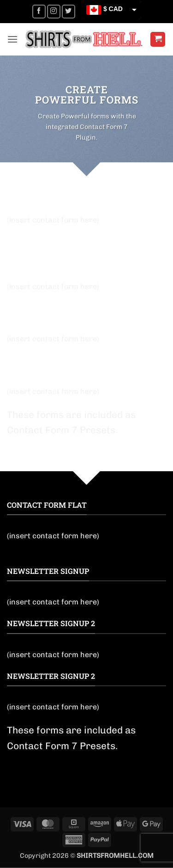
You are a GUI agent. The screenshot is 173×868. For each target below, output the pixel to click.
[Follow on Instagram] (54, 11)
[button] (12, 39)
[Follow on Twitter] (69, 11)
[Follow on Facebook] (39, 11)
